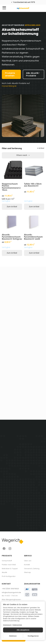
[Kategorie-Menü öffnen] (4, 8)
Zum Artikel (12, 207)
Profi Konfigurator (9, 576)
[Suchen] (9, 8)
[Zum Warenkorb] (42, 8)
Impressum (7, 625)
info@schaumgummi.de (11, 592)
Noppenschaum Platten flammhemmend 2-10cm (11, 187)
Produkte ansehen (10, 74)
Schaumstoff (7, 561)
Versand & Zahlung (32, 569)
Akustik (4, 572)
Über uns (28, 561)
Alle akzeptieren (23, 630)
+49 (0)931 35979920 (10, 589)
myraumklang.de (9, 86)
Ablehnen (13, 636)
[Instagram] (10, 549)
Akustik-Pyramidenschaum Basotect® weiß (33, 237)
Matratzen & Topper (10, 569)
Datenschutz (17, 625)
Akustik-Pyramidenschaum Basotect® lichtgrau (12, 237)
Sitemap (27, 572)
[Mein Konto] (37, 8)
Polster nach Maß (9, 565)
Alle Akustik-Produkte (33, 74)
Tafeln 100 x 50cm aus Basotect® (33, 185)
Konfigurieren (33, 636)
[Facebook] (4, 549)
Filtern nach (23, 155)
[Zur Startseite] (23, 8)
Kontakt (27, 565)
